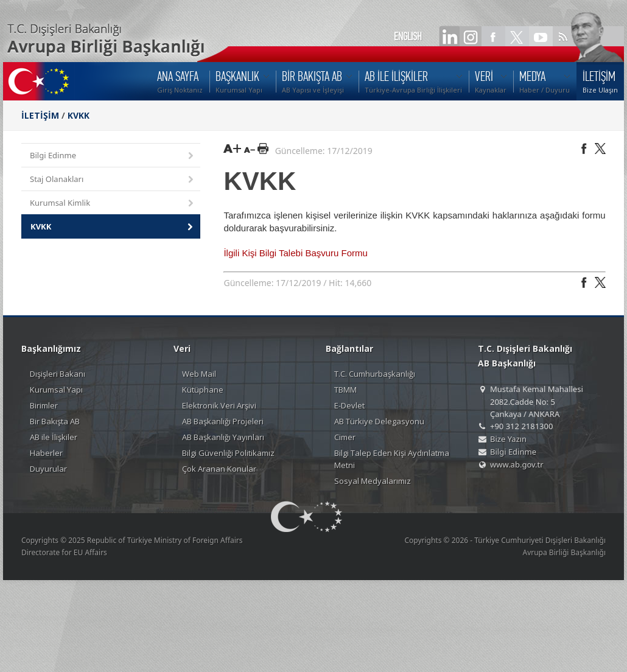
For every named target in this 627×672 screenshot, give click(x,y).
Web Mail (199, 374)
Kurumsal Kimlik (113, 204)
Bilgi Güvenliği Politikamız (228, 453)
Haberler (46, 453)
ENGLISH (408, 37)
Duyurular (48, 469)
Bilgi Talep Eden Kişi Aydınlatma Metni (392, 459)
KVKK (79, 115)
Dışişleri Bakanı (58, 374)
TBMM (345, 390)
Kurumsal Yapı (56, 390)
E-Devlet (349, 405)
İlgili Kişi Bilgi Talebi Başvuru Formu (295, 253)
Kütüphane (203, 390)
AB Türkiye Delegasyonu (379, 421)
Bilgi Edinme (113, 156)
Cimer (345, 437)
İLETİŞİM (40, 115)
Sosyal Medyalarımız (373, 481)
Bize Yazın (508, 439)
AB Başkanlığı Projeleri (223, 421)
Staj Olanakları (113, 180)
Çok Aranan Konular (219, 469)
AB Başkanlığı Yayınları (223, 437)
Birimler (44, 405)
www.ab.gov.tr (517, 464)
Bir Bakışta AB (55, 421)
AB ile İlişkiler (54, 437)
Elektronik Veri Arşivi (219, 405)
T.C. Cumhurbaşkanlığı (375, 374)
